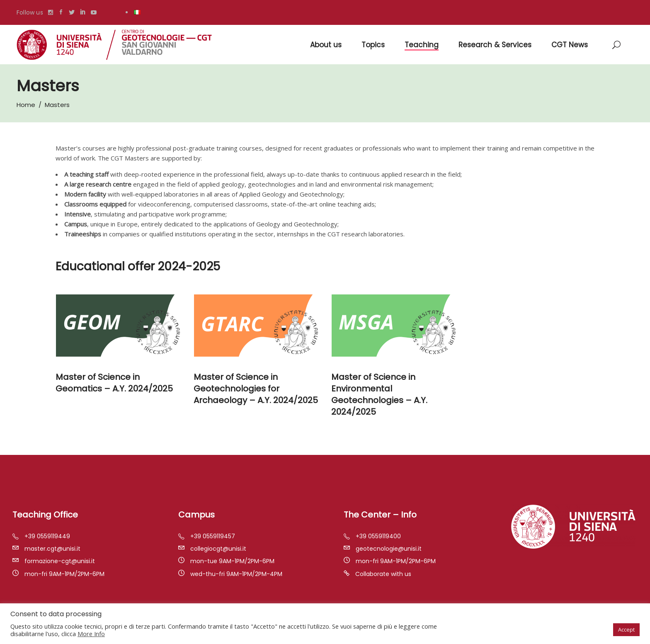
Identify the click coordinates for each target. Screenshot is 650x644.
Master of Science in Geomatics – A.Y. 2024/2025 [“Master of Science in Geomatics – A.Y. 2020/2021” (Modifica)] (114, 383)
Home (26, 105)
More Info (91, 634)
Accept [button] (626, 629)
